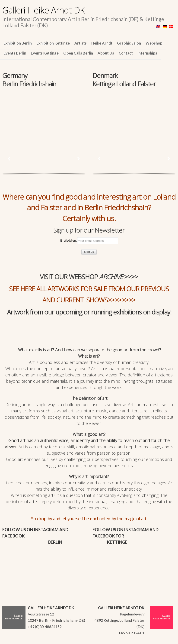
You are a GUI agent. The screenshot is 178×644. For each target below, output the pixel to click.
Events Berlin (15, 53)
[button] (9, 159)
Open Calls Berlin (78, 53)
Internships (147, 53)
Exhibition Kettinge (53, 43)
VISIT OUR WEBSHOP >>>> (89, 277)
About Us (106, 53)
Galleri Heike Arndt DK (43, 10)
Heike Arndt (102, 43)
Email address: (89, 241)
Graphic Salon (129, 43)
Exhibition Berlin (18, 43)
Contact (126, 53)
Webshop (154, 43)
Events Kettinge (45, 53)
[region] (44, 115)
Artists (81, 43)
